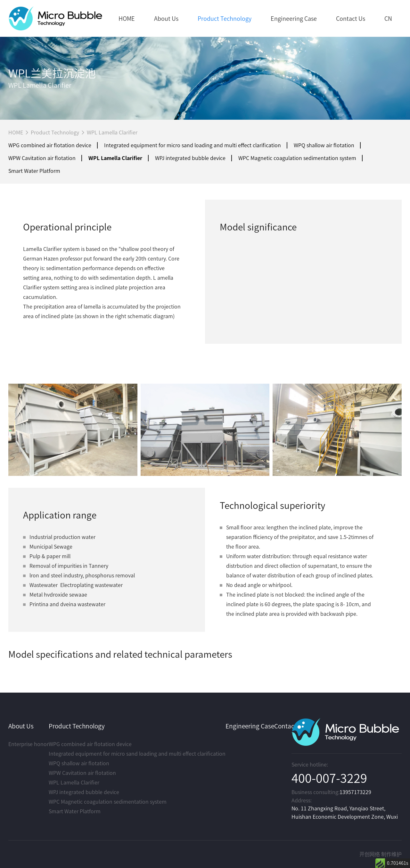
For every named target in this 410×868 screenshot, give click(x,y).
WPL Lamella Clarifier (112, 133)
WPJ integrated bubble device (190, 158)
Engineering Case (294, 19)
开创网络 (370, 854)
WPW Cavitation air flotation (42, 158)
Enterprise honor (29, 744)
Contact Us (351, 19)
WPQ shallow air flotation (324, 145)
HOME (127, 19)
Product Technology (225, 19)
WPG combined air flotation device (50, 145)
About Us (166, 19)
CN (388, 19)
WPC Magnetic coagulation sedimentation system (297, 158)
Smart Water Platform (34, 171)
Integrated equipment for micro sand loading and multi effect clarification (193, 145)
